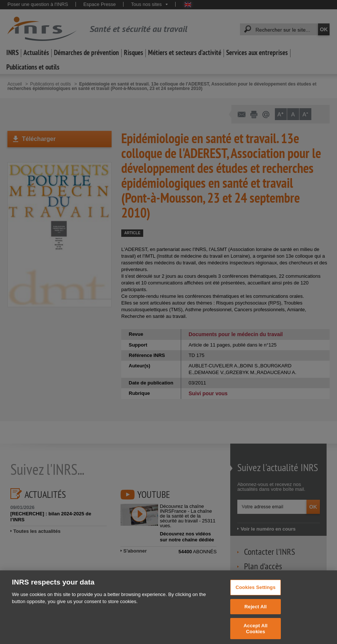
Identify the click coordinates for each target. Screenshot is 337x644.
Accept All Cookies (256, 633)
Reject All (256, 611)
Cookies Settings (256, 592)
